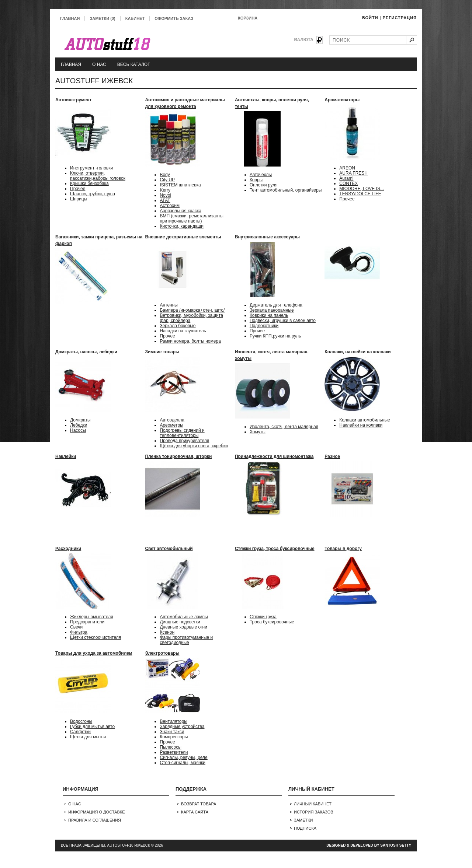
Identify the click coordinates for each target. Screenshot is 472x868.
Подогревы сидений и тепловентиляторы (182, 433)
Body (165, 175)
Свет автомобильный (169, 549)
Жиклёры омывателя (92, 617)
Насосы (78, 430)
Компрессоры (174, 737)
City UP (167, 180)
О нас (99, 64)
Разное (332, 456)
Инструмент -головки (91, 168)
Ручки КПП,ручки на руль (275, 336)
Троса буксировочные (272, 622)
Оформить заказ (174, 18)
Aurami (346, 178)
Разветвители (174, 752)
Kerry (165, 190)
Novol (165, 195)
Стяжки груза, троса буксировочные (275, 549)
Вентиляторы (173, 721)
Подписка (305, 828)
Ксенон (167, 632)
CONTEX (348, 183)
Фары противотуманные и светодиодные (186, 640)
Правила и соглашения (95, 820)
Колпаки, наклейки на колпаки (358, 352)
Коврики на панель (269, 315)
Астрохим (170, 206)
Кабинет (135, 18)
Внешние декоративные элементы (183, 237)
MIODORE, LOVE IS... (362, 189)
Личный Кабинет (313, 804)
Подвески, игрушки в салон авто (283, 321)
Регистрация (400, 18)
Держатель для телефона (276, 305)
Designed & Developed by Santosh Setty (369, 845)
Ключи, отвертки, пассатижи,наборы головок (98, 176)
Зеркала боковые (178, 326)
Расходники (68, 549)
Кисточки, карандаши (182, 226)
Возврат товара (199, 804)
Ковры (256, 180)
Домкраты (80, 420)
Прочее (78, 189)
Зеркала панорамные (272, 310)
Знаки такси (172, 732)
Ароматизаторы (342, 100)
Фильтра (79, 632)
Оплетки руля (264, 185)
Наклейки (66, 456)
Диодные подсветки (180, 622)
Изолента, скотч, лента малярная (284, 427)
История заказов (314, 812)
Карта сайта (195, 812)
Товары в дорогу (343, 549)
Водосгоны (81, 721)
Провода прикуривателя (184, 441)
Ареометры (171, 425)
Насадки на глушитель (183, 331)
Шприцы (79, 199)
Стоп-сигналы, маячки (183, 763)
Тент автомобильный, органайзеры (286, 190)
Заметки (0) (102, 18)
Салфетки (80, 732)
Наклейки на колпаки (361, 425)
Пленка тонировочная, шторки (178, 456)
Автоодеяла (172, 420)
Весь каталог (134, 64)
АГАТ (165, 200)
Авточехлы (261, 175)
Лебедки (79, 425)
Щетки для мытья (88, 737)
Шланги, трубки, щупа (93, 194)
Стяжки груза (263, 617)
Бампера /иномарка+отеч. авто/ (192, 310)
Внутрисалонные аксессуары (267, 237)
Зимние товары (162, 352)
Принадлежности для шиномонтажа (274, 456)
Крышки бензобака (89, 183)
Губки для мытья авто (92, 727)
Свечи (76, 627)
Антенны (169, 305)
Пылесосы (170, 747)
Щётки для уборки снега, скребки (194, 446)
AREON (347, 168)
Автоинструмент (73, 100)
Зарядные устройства (182, 727)
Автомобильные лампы (184, 617)
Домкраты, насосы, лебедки (86, 352)
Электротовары (162, 653)
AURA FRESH (353, 173)
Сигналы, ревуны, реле (183, 757)
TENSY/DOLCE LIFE (360, 194)
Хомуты (258, 432)
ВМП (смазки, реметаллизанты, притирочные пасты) (192, 218)
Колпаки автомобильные (365, 420)
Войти (370, 18)
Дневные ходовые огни (183, 627)
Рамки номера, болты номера (190, 341)
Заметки (303, 820)
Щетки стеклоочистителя (96, 637)
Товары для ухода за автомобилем (94, 653)
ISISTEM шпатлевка (180, 185)
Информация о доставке (97, 812)
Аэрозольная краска (181, 211)
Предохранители (87, 622)
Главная (70, 18)
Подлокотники (264, 326)
